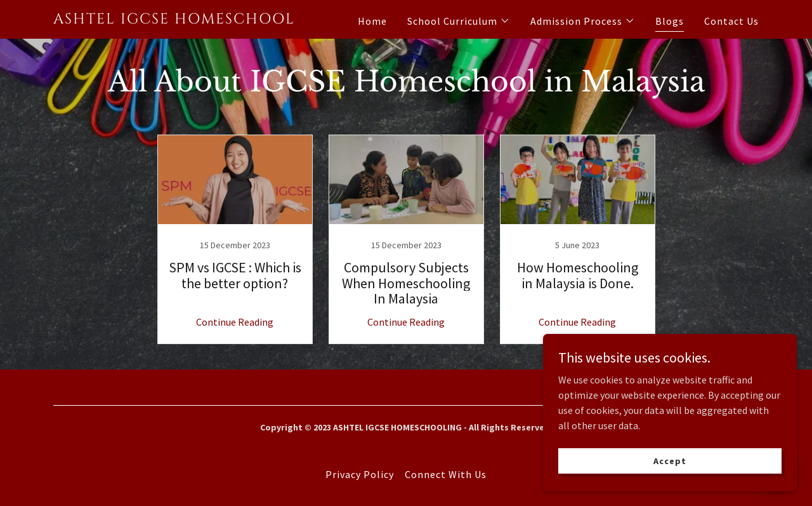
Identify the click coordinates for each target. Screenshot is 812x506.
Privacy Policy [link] (360, 474)
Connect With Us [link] (446, 474)
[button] (459, 21)
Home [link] (372, 21)
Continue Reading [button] (235, 322)
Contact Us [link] (731, 21)
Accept (670, 460)
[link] (177, 20)
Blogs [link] (670, 21)
